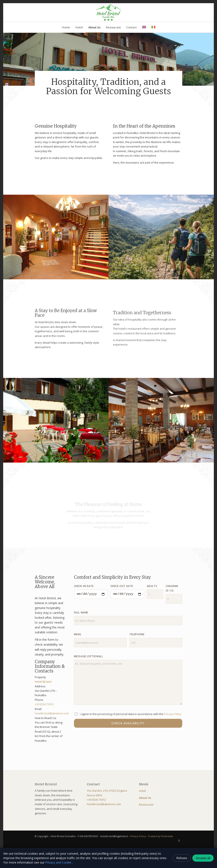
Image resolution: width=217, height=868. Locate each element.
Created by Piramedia (160, 836)
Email (78, 634)
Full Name (81, 612)
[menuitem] (66, 27)
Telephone (137, 634)
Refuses (182, 858)
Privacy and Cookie (59, 862)
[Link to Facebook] (179, 840)
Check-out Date (122, 586)
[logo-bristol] (108, 12)
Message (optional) (88, 656)
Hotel (142, 791)
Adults (152, 586)
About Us (145, 798)
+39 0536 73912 (44, 704)
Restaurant (146, 805)
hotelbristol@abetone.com (52, 713)
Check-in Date (84, 586)
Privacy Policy (173, 714)
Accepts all (203, 858)
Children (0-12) (172, 588)
